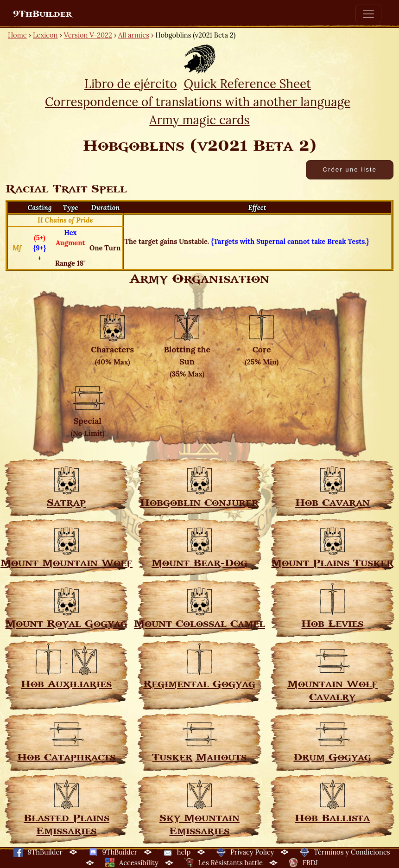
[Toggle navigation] (368, 14)
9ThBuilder (42, 14)
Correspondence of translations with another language (198, 102)
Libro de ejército (131, 84)
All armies (134, 35)
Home (17, 35)
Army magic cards (199, 120)
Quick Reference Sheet (247, 84)
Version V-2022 (88, 35)
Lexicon (45, 35)
